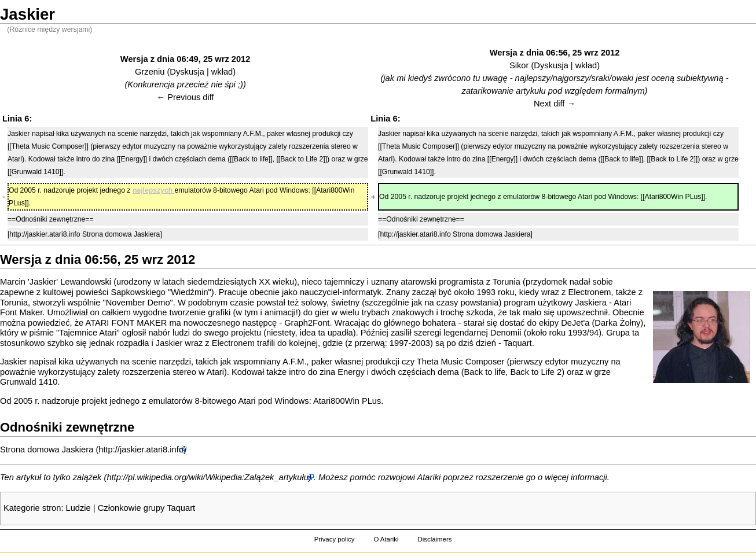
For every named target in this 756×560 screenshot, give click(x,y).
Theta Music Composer (461, 362)
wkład (222, 72)
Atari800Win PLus (347, 401)
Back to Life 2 (536, 372)
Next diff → (555, 104)
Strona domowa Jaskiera (47, 450)
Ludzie (78, 508)
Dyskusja (187, 72)
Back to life (485, 372)
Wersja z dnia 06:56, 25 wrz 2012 (555, 53)
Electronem (589, 292)
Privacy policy (335, 539)
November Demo (138, 303)
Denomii (506, 333)
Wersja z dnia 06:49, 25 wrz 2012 (186, 59)
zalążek (87, 477)
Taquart (518, 343)
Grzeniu (150, 72)
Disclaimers (434, 539)
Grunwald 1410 (29, 382)
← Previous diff (186, 97)
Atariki (429, 477)
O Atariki (386, 539)
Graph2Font (307, 323)
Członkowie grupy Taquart (146, 508)
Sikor (519, 65)
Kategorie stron (32, 508)
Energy (351, 372)
